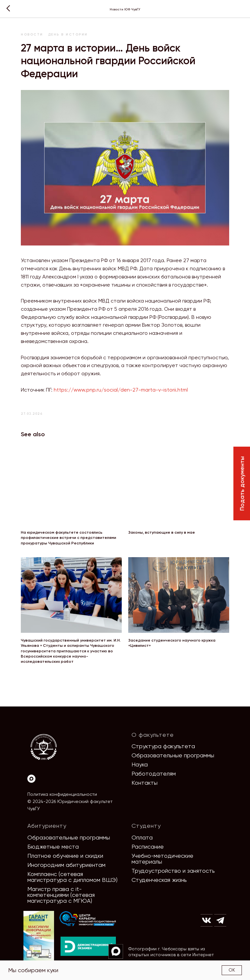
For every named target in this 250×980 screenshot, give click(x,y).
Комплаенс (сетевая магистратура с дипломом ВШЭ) (72, 877)
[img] (88, 919)
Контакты (145, 783)
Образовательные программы (173, 755)
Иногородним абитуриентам (66, 865)
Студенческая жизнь (159, 880)
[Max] (31, 779)
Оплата (142, 837)
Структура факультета (163, 746)
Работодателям (154, 773)
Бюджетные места (53, 846)
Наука (140, 764)
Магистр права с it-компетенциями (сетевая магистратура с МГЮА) (61, 895)
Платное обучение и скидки (65, 856)
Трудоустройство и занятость (173, 871)
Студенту (146, 826)
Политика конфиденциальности (62, 794)
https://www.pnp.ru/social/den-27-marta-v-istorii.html (121, 390)
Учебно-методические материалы (162, 859)
